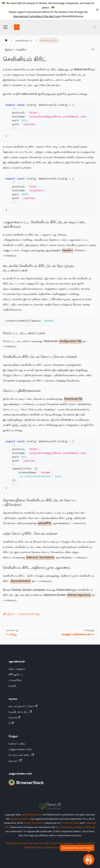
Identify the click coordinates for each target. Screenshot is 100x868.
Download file (73, 399)
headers (68, 250)
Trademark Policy (70, 823)
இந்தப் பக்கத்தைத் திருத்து (21, 614)
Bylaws (69, 843)
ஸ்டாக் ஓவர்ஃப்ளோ (23, 706)
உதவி (12, 686)
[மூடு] (97, 10)
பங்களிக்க (15, 680)
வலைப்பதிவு (17, 743)
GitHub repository (79, 595)
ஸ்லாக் (14, 717)
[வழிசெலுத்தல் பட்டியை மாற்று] (5, 27)
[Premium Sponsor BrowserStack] (26, 786)
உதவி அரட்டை (20, 712)
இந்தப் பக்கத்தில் (16, 49)
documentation (21, 581)
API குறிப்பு (16, 674)
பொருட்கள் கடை (21, 755)
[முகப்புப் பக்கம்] (6, 41)
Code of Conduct (84, 843)
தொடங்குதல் (17, 669)
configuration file (70, 341)
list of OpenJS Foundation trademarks (75, 827)
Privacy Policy (56, 843)
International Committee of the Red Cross (37, 16)
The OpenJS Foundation (18, 843)
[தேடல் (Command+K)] (94, 27)
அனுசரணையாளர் (20, 749)
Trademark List (52, 847)
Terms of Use (40, 843)
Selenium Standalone (40, 557)
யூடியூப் (15, 760)
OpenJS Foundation (32, 815)
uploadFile (45, 523)
